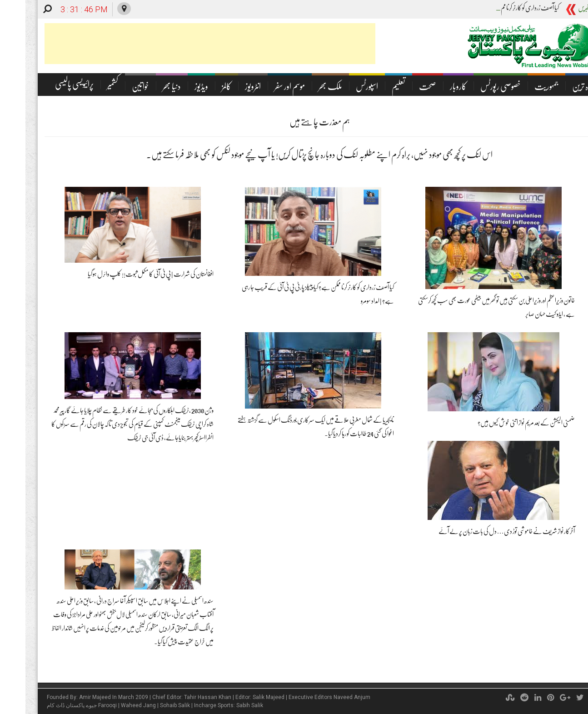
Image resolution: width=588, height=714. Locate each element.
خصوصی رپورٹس (475, 87)
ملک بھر (305, 87)
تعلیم (373, 87)
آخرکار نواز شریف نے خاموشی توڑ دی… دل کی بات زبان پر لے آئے (481, 531)
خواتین (115, 87)
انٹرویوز (227, 87)
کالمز (201, 87)
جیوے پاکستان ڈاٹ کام (46, 705)
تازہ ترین (558, 87)
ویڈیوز (176, 87)
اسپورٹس (341, 87)
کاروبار (433, 87)
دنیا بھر (146, 87)
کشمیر (87, 84)
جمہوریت (521, 87)
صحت (402, 87)
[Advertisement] (184, 44)
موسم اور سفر (264, 87)
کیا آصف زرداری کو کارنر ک (507, 8)
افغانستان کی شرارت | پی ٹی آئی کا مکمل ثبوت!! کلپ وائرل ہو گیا (125, 274)
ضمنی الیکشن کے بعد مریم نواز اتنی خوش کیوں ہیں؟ (501, 423)
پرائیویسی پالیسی (49, 84)
